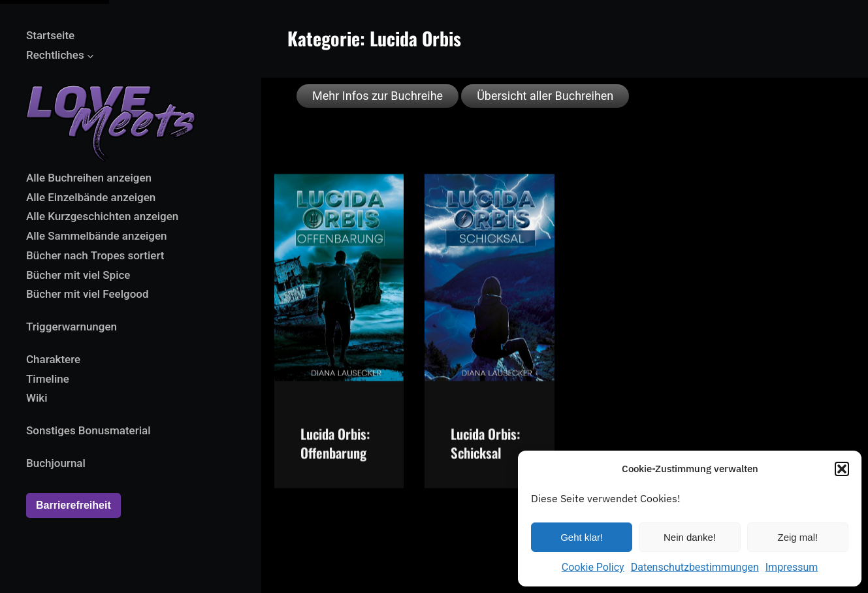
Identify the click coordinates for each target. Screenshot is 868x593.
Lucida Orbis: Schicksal (485, 455)
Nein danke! (690, 537)
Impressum (792, 567)
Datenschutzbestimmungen (695, 567)
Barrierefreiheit (73, 505)
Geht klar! (582, 537)
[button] (842, 469)
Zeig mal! (797, 537)
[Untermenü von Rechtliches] (90, 55)
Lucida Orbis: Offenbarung (335, 455)
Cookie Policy (593, 567)
